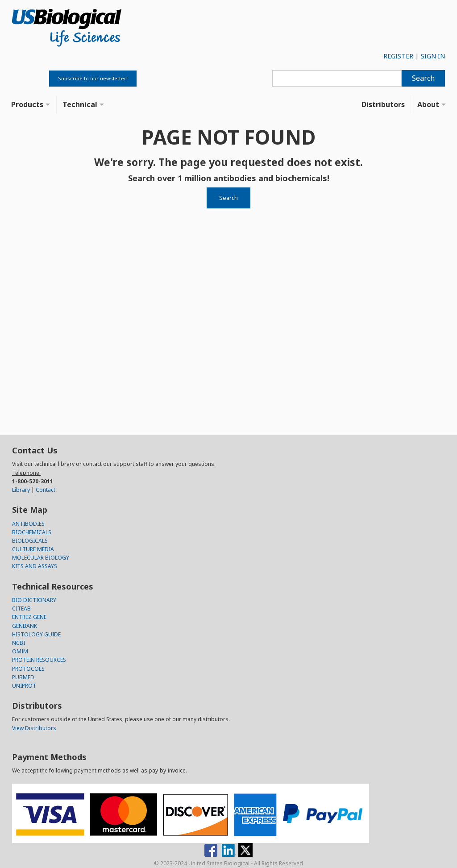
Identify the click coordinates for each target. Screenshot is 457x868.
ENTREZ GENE (29, 617)
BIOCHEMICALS (32, 532)
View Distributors (34, 728)
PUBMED (23, 677)
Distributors (383, 104)
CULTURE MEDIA (33, 549)
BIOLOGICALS (30, 541)
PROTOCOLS (28, 669)
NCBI (19, 643)
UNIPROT (24, 686)
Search (423, 78)
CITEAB (21, 608)
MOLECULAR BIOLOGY (41, 558)
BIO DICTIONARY (34, 600)
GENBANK (25, 626)
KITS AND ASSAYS (35, 566)
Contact (46, 490)
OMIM (20, 651)
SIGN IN (433, 56)
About (428, 104)
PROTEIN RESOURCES (39, 660)
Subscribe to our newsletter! (93, 78)
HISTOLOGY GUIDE (36, 634)
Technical (80, 104)
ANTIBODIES (28, 524)
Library (21, 490)
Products (27, 104)
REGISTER (398, 56)
